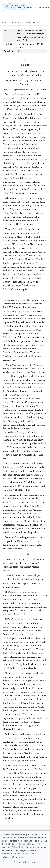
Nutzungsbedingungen (12, 857)
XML (19, 51)
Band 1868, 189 (16, 22)
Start (4, 22)
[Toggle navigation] (5, 16)
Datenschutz (19, 862)
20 (22, 201)
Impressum (31, 862)
